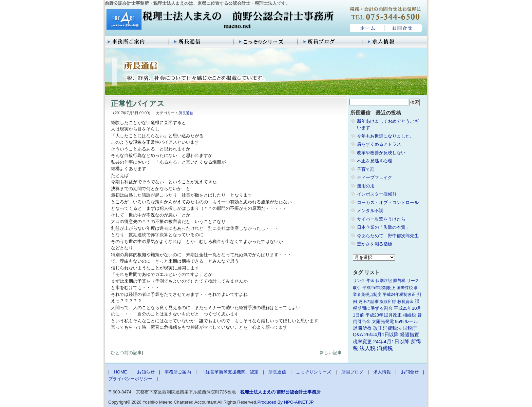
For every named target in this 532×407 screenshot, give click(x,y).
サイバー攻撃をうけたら (381, 219)
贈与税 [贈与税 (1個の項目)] (399, 281)
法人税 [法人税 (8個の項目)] (367, 348)
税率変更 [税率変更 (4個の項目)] (362, 342)
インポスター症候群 (377, 194)
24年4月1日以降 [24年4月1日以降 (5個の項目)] (391, 342)
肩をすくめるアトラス (379, 144)
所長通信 (202, 42)
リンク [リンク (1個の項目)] (359, 281)
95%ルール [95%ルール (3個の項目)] (407, 321)
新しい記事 (331, 353)
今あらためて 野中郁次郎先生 (388, 236)
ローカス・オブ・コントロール (388, 202)
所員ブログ (330, 42)
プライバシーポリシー (130, 379)
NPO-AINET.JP (299, 402)
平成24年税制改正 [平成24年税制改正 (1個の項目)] (399, 294)
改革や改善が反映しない (381, 153)
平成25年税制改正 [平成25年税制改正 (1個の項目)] (379, 288)
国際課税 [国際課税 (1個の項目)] (405, 288)
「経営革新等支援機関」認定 (230, 372)
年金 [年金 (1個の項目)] (370, 281)
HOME (366, 28)
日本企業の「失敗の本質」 (383, 227)
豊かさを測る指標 (375, 244)
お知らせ (146, 372)
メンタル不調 (370, 211)
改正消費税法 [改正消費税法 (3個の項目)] (387, 328)
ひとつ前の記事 (126, 353)
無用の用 (366, 186)
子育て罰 (366, 169)
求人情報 (395, 42)
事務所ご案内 (137, 42)
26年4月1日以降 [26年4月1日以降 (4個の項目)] (382, 334)
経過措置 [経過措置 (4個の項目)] (410, 334)
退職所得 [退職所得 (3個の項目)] (362, 328)
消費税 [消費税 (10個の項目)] (385, 348)
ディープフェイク (375, 177)
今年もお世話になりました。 (386, 136)
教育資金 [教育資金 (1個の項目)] (405, 302)
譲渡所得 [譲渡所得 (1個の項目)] (388, 302)
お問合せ (403, 28)
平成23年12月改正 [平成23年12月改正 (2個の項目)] (384, 315)
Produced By (270, 402)
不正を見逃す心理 (375, 161)
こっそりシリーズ (266, 42)
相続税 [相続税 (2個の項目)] (409, 315)
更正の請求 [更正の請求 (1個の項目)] (368, 302)
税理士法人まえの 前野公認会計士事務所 (219, 20)
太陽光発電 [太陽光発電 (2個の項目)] (383, 321)
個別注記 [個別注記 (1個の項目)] (384, 281)
